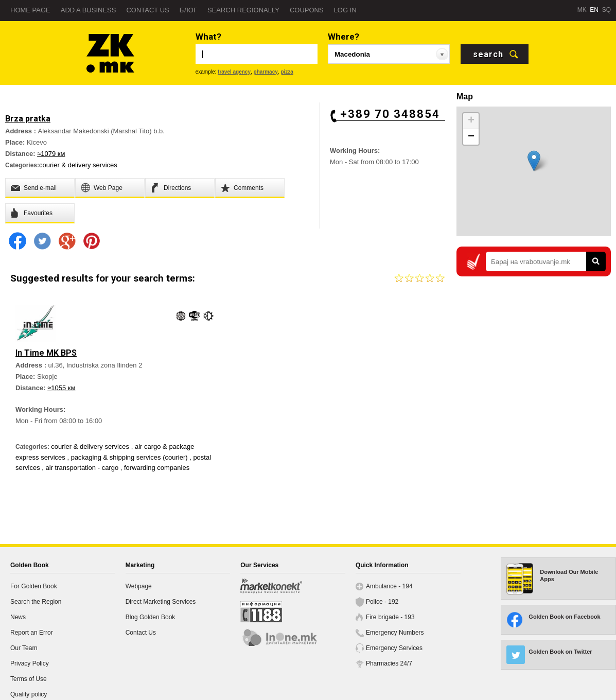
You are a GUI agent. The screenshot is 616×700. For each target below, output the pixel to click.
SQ (606, 10)
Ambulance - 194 (389, 586)
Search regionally (243, 10)
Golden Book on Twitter (560, 652)
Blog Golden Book (151, 617)
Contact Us (141, 633)
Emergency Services (394, 648)
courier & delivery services (78, 165)
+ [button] (471, 121)
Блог (188, 10)
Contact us (147, 10)
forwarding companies (157, 468)
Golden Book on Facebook (564, 617)
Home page (30, 10)
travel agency (234, 72)
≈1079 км (51, 154)
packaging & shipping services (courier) (130, 457)
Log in (345, 10)
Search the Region (36, 602)
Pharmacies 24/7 (389, 663)
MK (582, 10)
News (18, 617)
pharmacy (266, 72)
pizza (287, 72)
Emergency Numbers (395, 633)
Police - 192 (382, 602)
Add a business (89, 10)
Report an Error (32, 633)
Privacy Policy (30, 663)
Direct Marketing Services (161, 602)
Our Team (24, 648)
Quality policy (29, 694)
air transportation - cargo (83, 468)
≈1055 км (61, 388)
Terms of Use (29, 679)
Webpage (139, 586)
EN (594, 10)
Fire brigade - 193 (390, 617)
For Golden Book (34, 586)
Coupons (307, 10)
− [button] (471, 137)
